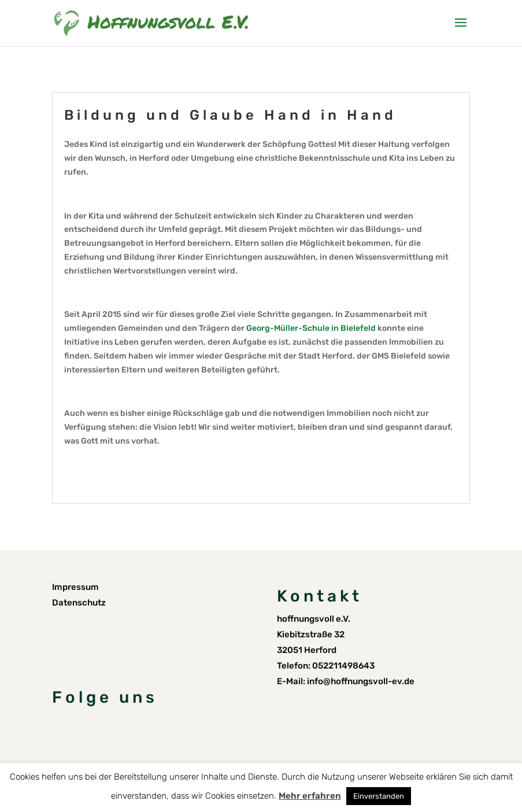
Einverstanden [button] (379, 796)
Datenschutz (79, 603)
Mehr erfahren (310, 796)
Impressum (75, 587)
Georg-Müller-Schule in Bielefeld (311, 328)
